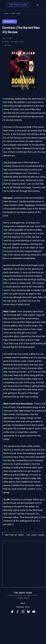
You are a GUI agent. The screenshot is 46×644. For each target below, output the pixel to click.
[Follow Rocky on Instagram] (23, 611)
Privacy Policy (23, 598)
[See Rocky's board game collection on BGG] (12, 611)
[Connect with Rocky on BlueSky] (28, 611)
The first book (10, 162)
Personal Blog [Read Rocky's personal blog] (23, 607)
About (23, 604)
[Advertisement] (23, 564)
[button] (38, 5)
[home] (17, 5)
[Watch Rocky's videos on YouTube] (34, 611)
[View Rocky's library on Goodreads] (18, 611)
